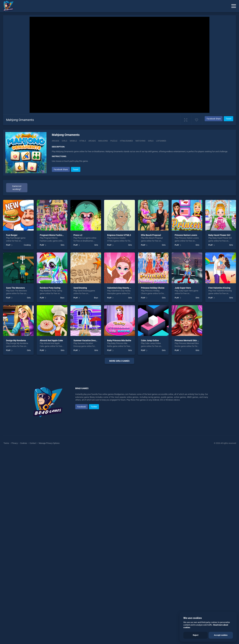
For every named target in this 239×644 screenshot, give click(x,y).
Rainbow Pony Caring (50, 288)
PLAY (8, 245)
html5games (126, 141)
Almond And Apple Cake (51, 340)
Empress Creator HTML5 (119, 235)
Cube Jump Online (150, 340)
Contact (33, 535)
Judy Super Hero (183, 288)
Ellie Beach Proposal (151, 235)
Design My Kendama (16, 340)
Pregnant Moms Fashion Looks (55, 235)
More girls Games (119, 361)
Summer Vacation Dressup (86, 340)
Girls (64, 141)
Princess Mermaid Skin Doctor (189, 340)
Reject (196, 635)
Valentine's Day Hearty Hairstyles (123, 288)
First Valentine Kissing (219, 288)
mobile (73, 141)
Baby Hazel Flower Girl (219, 235)
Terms (6, 535)
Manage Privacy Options (49, 535)
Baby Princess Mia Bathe (119, 340)
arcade (92, 141)
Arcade (55, 141)
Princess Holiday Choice (153, 288)
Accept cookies (221, 635)
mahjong (103, 141)
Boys (62, 298)
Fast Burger (12, 235)
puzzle (114, 141)
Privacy (15, 535)
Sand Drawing (80, 288)
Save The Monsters (15, 288)
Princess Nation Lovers (186, 235)
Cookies (24, 535)
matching (140, 141)
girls (151, 141)
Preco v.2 (78, 235)
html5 (83, 141)
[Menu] (234, 6)
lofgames (161, 141)
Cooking (27, 245)
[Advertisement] (120, 413)
